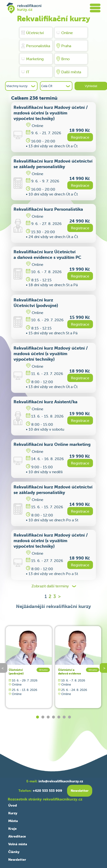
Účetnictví (33, 33)
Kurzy (13, 813)
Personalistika (36, 46)
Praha (64, 46)
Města (13, 821)
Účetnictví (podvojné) (16, 672)
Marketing (32, 59)
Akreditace (17, 836)
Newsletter (17, 860)
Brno (63, 59)
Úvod (13, 805)
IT (25, 72)
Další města (69, 72)
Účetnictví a (70, 672)
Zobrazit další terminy (50, 586)
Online (65, 33)
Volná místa (18, 844)
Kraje (12, 829)
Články (14, 852)
